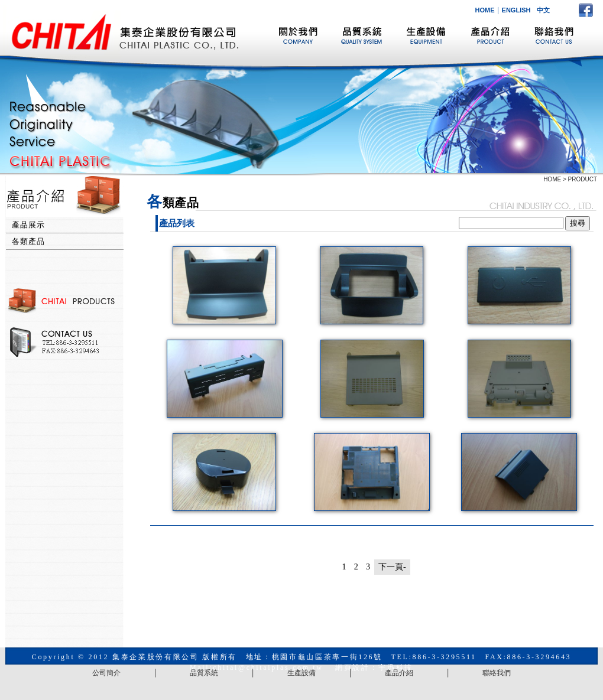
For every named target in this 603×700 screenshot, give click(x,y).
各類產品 (28, 241)
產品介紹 (399, 673)
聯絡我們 (497, 673)
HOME (485, 10)
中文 (543, 10)
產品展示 (28, 225)
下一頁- (392, 567)
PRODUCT (583, 179)
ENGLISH (516, 10)
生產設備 (301, 673)
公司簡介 (106, 673)
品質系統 (204, 673)
